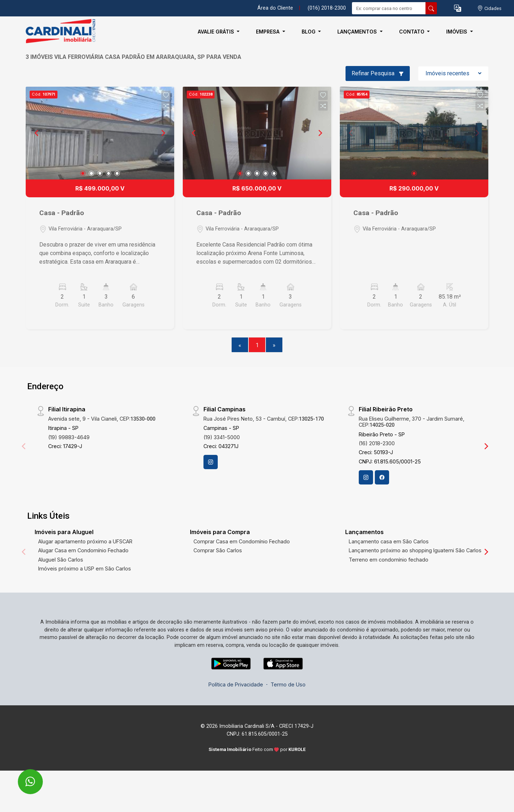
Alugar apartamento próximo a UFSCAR (85, 541)
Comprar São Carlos (218, 550)
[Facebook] (382, 477)
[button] (458, 8)
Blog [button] (309, 32)
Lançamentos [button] (358, 32)
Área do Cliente (275, 8)
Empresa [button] (268, 32)
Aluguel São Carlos (61, 560)
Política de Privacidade (236, 684)
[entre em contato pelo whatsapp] (23, 777)
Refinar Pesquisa (378, 73)
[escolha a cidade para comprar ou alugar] (489, 8)
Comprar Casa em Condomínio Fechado (242, 541)
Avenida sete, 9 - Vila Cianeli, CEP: (102, 419)
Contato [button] (412, 32)
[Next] (163, 133)
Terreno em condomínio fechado (389, 560)
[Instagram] (211, 462)
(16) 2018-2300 (377, 443)
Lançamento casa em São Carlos (389, 541)
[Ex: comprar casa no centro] (389, 8)
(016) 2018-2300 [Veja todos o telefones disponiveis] (327, 8)
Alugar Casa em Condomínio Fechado (83, 550)
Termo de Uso (288, 684)
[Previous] (37, 133)
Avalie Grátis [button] (217, 32)
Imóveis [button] (457, 32)
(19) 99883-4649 (69, 437)
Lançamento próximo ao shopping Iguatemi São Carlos (415, 550)
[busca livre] (431, 8)
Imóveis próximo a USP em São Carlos (85, 569)
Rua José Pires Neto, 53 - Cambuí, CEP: (264, 419)
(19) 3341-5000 (222, 437)
